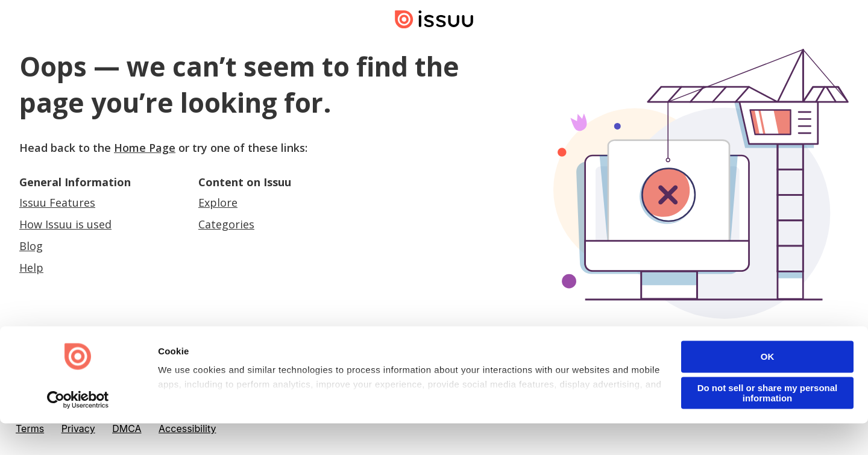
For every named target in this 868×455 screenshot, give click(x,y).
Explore (218, 202)
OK (768, 388)
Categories (226, 224)
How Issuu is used (65, 224)
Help (31, 268)
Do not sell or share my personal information (768, 425)
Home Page (145, 148)
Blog (31, 246)
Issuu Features (57, 202)
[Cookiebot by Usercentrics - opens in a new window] (78, 431)
